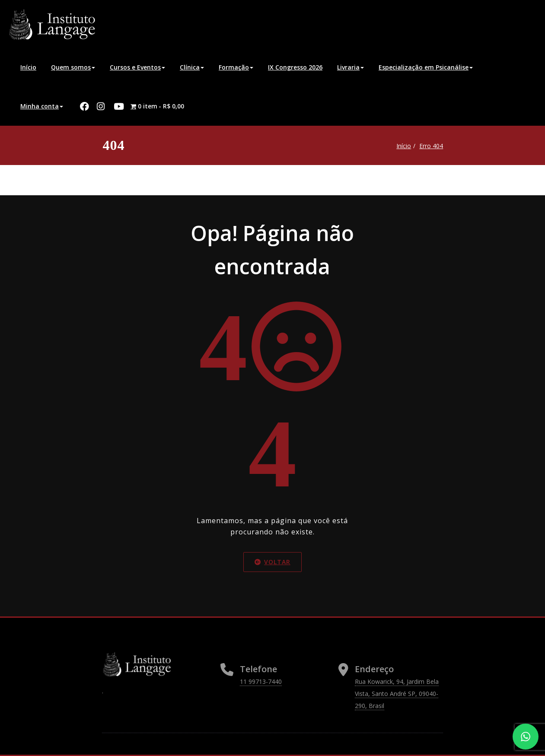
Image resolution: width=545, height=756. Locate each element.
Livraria (351, 67)
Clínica (192, 67)
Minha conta (42, 106)
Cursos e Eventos (137, 67)
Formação (236, 67)
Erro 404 (430, 146)
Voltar (272, 562)
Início (28, 67)
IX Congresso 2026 (295, 67)
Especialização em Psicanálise (426, 67)
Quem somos (73, 67)
